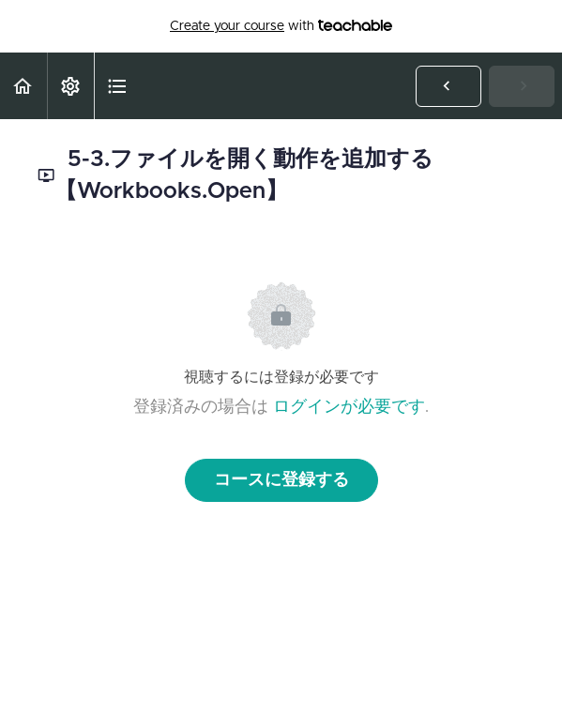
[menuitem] (70, 86)
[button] (23, 86)
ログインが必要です (349, 407)
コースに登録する (281, 480)
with (281, 26)
